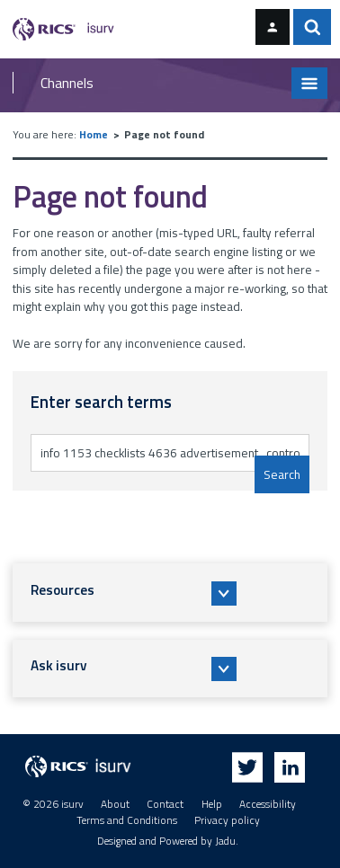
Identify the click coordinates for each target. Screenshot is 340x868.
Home (94, 135)
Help (212, 804)
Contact (165, 804)
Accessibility (268, 804)
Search (282, 474)
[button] (170, 592)
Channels (67, 83)
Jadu (225, 841)
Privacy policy (227, 820)
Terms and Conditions (127, 820)
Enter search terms (89, 434)
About (115, 804)
